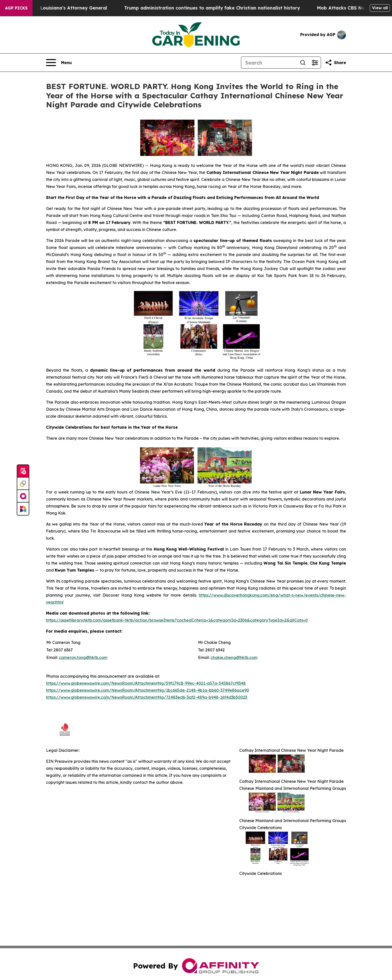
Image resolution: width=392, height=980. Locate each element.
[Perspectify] (23, 484)
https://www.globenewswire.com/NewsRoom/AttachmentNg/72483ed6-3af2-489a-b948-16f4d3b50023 (147, 697)
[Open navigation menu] (59, 63)
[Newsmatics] (23, 509)
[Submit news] (23, 471)
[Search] (269, 63)
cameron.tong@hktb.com (83, 657)
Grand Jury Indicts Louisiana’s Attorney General (61, 8)
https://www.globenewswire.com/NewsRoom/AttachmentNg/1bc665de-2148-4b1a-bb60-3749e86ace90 (147, 690)
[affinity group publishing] (23, 496)
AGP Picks (16, 8)
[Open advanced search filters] (315, 63)
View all (380, 8)
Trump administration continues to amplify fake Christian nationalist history (222, 8)
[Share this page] (335, 63)
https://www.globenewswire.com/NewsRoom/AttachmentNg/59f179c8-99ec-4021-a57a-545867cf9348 (146, 683)
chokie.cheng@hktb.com (234, 657)
